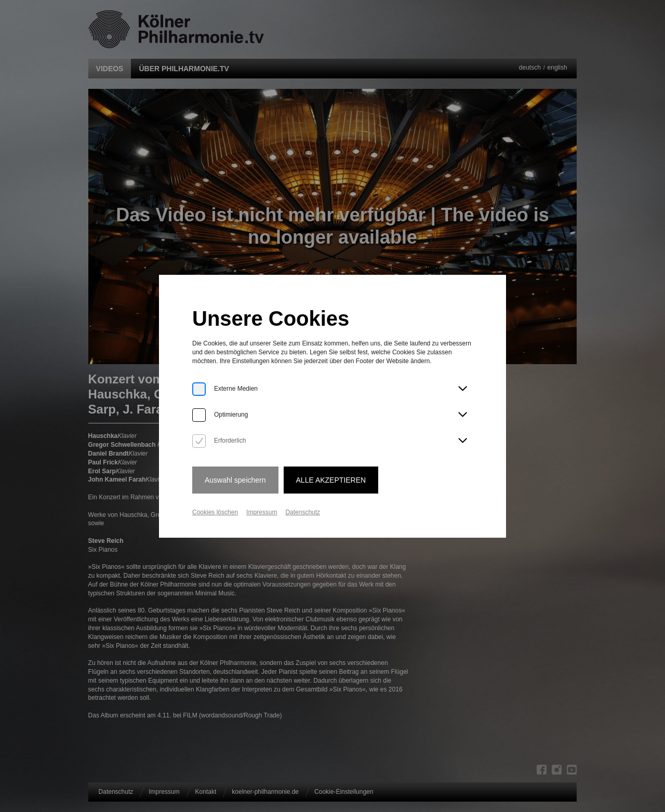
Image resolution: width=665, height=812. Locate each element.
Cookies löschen (215, 512)
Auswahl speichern (235, 480)
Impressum (262, 512)
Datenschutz (303, 512)
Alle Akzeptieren (331, 480)
